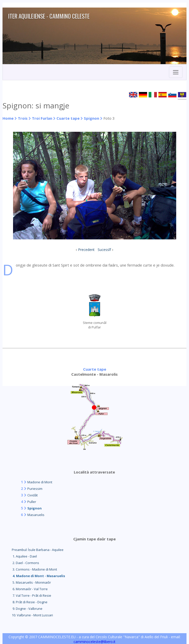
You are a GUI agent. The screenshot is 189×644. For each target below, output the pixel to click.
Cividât (33, 495)
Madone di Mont (40, 482)
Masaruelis (36, 515)
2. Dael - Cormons (25, 563)
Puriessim (35, 489)
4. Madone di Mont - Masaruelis (38, 576)
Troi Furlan (42, 118)
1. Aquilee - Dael (24, 556)
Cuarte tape (68, 118)
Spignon (91, 118)
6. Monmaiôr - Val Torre (30, 589)
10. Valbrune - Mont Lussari (32, 615)
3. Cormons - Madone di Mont (34, 569)
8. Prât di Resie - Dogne (30, 602)
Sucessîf (104, 250)
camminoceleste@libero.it (94, 642)
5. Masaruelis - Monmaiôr (31, 582)
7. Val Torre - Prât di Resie (31, 595)
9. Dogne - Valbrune (27, 609)
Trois (23, 118)
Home (8, 118)
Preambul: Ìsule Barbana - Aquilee (38, 550)
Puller (32, 502)
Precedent (86, 250)
